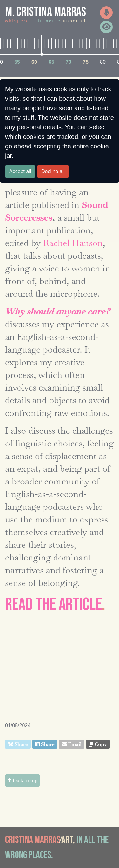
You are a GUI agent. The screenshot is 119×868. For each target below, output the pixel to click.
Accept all (20, 171)
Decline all (53, 171)
